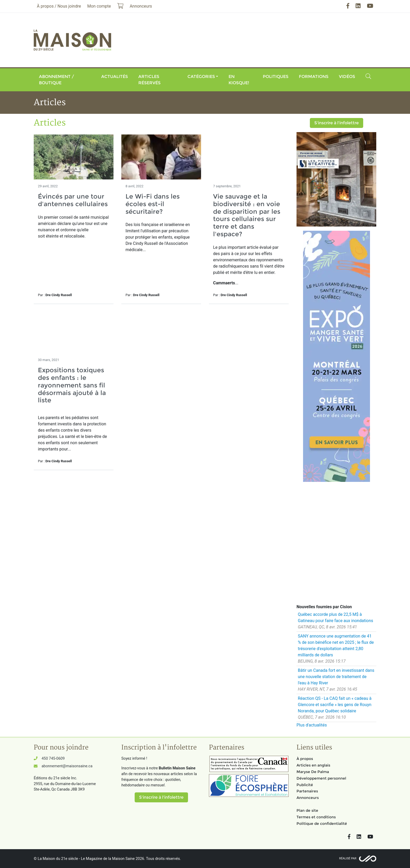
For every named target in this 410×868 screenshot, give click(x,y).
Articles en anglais (313, 765)
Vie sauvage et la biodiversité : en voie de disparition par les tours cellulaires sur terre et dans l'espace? (247, 215)
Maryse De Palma (313, 772)
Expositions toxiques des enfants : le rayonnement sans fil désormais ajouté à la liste (72, 385)
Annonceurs (308, 798)
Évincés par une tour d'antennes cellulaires (73, 200)
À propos (305, 759)
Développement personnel (321, 778)
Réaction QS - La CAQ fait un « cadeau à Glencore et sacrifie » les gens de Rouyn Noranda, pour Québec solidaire (335, 705)
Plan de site (307, 810)
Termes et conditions (316, 817)
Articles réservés (149, 80)
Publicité (305, 785)
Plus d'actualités (312, 725)
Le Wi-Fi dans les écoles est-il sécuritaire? (153, 204)
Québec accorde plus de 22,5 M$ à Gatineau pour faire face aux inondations (335, 618)
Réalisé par (348, 858)
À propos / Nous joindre (59, 6)
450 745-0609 (53, 759)
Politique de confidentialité (322, 824)
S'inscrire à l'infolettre (337, 123)
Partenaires (307, 791)
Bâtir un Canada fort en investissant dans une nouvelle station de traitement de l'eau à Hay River (336, 677)
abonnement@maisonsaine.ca (67, 766)
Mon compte (99, 6)
